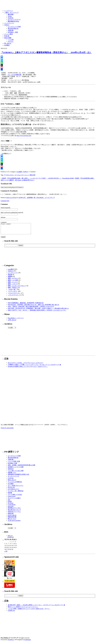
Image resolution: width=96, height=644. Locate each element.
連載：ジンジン (13, 284)
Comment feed (5, 201)
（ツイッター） (13, 293)
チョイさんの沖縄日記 (15, 484)
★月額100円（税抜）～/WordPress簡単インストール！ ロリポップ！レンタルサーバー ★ (36, 607)
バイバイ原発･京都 (14, 463)
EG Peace (11, 505)
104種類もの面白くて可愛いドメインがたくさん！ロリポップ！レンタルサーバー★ (34, 367)
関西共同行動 (12, 519)
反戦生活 (11, 471)
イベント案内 (9, 34)
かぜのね (11, 480)
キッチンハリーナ (13, 478)
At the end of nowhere (14, 523)
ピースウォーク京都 (14, 27)
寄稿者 (10, 277)
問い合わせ (8, 43)
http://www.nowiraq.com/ (24, 136)
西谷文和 (32, 175)
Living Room (12, 507)
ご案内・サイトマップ (11, 13)
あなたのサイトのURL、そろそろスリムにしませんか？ (26, 365)
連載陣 (10, 279)
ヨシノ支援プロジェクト (16, 488)
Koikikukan (28, 642)
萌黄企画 (11, 516)
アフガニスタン (9, 175)
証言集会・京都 (13, 32)
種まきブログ (12, 521)
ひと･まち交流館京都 (15, 75)
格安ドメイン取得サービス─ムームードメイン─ (23, 609)
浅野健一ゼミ (12, 475)
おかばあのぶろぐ (13, 491)
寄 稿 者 (7, 36)
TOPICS (7, 25)
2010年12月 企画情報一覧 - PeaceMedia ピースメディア (37, 198)
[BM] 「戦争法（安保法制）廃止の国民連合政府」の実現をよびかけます (31, 309)
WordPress (11, 642)
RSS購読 (7, 45)
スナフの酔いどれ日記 (15, 497)
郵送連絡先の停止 (13, 21)
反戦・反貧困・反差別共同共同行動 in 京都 (21, 467)
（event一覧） (12, 292)
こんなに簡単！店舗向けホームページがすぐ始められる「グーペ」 (29, 611)
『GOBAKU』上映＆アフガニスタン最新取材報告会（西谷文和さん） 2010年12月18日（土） (46, 52)
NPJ (9, 502)
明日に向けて (12, 482)
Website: (3, 217)
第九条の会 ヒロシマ (14, 512)
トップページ (9, 11)
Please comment (18, 230)
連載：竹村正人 (13, 290)
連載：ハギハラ (13, 286)
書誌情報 (11, 14)
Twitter (10, 16)
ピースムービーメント (22, 175)
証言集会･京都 (12, 465)
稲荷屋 (10, 495)
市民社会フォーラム (14, 514)
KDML (10, 503)
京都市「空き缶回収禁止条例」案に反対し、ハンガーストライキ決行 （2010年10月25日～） (32, 178)
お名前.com (11, 613)
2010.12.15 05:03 (11, 198)
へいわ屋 (11, 40)
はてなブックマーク (14, 19)
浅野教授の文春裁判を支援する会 (18, 476)
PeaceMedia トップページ (16, 320)
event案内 (19, 172)
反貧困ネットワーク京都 (16, 469)
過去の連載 (8, 38)
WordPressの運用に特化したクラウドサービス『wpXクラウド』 (28, 369)
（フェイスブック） (14, 295)
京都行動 (11, 30)
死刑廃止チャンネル (14, 510)
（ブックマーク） (13, 297)
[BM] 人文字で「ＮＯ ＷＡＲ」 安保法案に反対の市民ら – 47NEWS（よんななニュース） (37, 312)
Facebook (11, 18)
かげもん (11, 41)
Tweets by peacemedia (7, 430)
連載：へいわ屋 (13, 282)
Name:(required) (5, 208)
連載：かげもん (13, 280)
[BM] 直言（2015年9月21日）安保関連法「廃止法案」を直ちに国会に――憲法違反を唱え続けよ (38, 310)
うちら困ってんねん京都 (16, 473)
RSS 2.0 (10, 538)
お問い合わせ (12, 322)
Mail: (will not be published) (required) (12, 213)
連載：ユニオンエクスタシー (17, 288)
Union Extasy (12, 498)
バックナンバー (9, 23)
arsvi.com (11, 508)
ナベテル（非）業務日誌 (16, 493)
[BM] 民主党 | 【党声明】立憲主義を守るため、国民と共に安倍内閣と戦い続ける (33, 307)
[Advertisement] (48, 344)
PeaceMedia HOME (68, 178)
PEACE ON (11, 489)
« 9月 (6, 553)
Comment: (4, 222)
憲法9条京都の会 (13, 28)
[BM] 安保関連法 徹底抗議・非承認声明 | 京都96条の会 (26, 305)
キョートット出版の (14, 500)
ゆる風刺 (11, 486)
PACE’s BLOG (12, 517)
